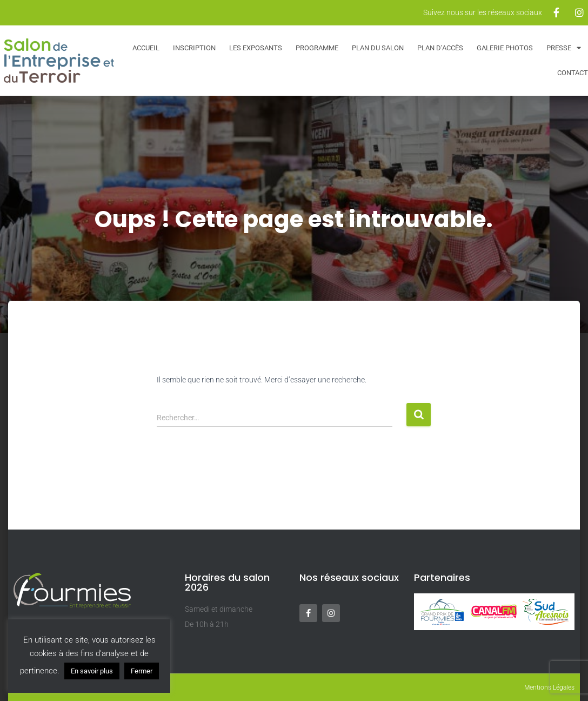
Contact (573, 73)
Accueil (146, 48)
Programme (317, 48)
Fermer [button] (142, 671)
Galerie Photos (505, 48)
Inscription (194, 48)
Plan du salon (378, 48)
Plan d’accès (440, 48)
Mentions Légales (549, 687)
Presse (564, 48)
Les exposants (256, 48)
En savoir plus (92, 671)
